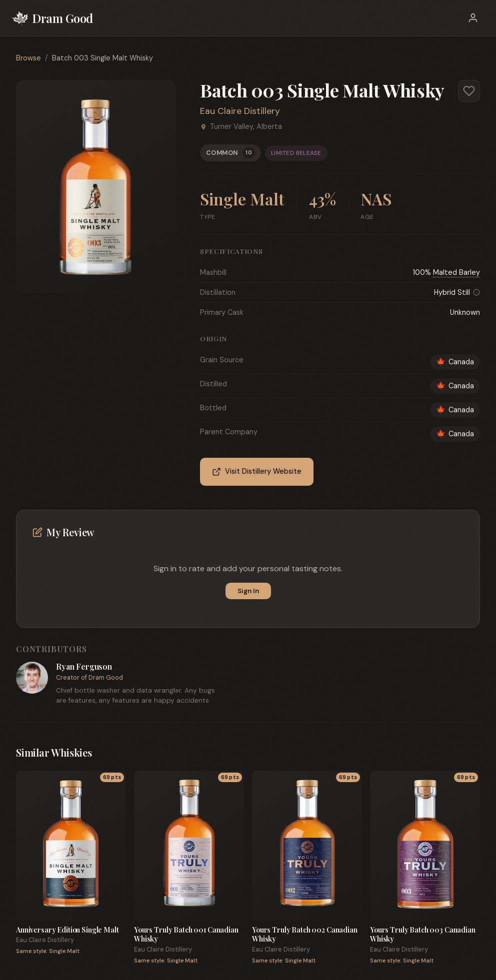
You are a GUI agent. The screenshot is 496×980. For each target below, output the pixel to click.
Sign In (248, 591)
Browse (28, 58)
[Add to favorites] (469, 91)
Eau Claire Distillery (240, 111)
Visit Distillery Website (257, 472)
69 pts (112, 777)
